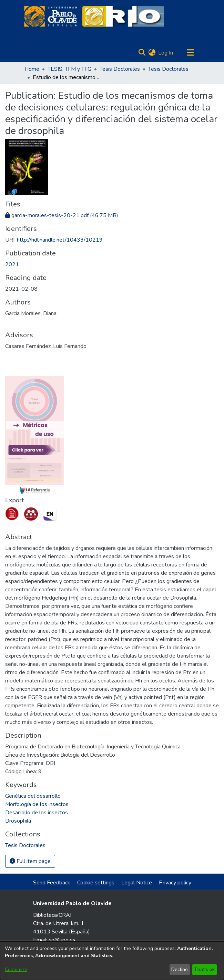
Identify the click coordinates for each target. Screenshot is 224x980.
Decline (180, 969)
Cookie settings (96, 883)
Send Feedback (52, 883)
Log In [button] (166, 53)
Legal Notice (137, 883)
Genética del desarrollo (33, 796)
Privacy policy (175, 883)
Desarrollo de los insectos (37, 813)
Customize (16, 969)
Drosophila (18, 821)
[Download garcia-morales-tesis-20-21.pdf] (62, 215)
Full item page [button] (30, 861)
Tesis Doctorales (120, 69)
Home (32, 69)
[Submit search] (142, 53)
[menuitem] (152, 53)
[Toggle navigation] (190, 53)
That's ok (204, 969)
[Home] (50, 16)
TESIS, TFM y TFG (69, 69)
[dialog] (112, 961)
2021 (12, 264)
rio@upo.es (62, 940)
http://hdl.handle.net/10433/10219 (60, 240)
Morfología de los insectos (37, 804)
